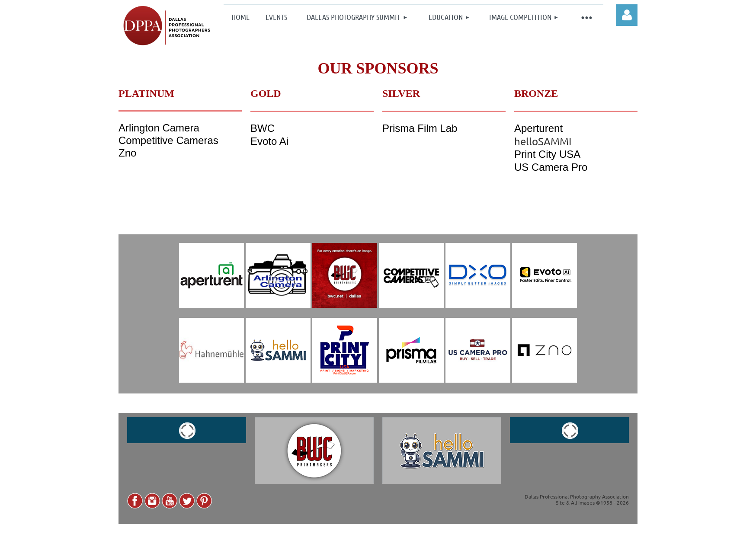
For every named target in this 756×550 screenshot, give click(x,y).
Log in (627, 15)
